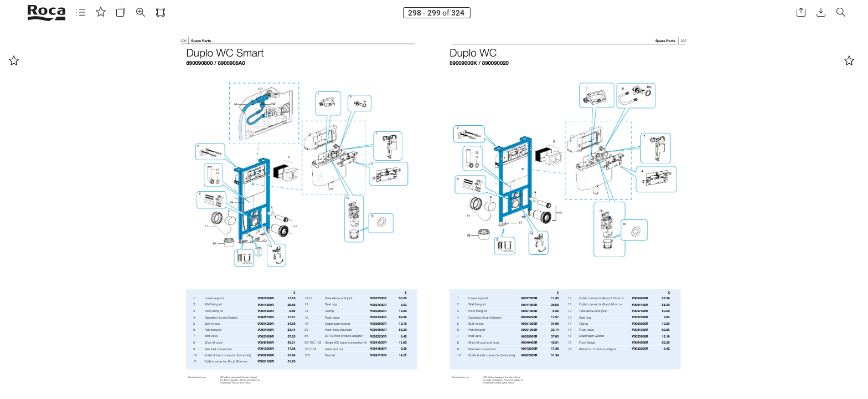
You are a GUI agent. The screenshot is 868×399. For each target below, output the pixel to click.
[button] (81, 12)
